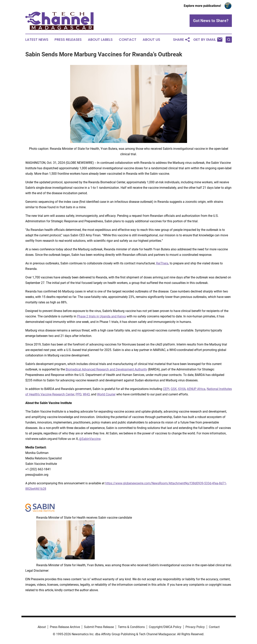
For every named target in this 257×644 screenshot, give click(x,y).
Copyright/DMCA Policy (165, 627)
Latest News (37, 40)
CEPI (166, 389)
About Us (151, 40)
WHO (86, 394)
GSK (174, 389)
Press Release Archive (65, 627)
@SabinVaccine (90, 439)
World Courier (106, 394)
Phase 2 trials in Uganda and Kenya (101, 316)
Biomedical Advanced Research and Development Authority (106, 369)
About (42, 627)
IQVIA (182, 389)
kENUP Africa (196, 389)
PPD (79, 394)
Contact (128, 40)
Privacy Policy (195, 627)
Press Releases (68, 40)
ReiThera (162, 263)
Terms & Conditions (131, 627)
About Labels (100, 40)
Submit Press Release (99, 627)
